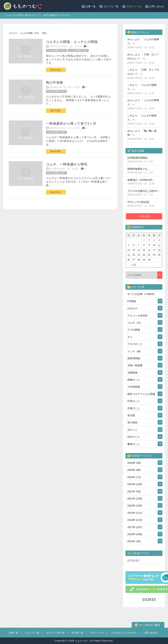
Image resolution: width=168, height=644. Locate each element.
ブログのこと (135, 344)
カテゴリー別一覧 (55, 633)
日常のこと (134, 401)
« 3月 (134, 265)
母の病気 (132, 422)
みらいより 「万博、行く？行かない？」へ (143, 59)
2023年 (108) (135, 484)
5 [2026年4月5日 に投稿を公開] (129, 245)
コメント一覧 (32, 633)
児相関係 (132, 373)
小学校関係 (134, 387)
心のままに (134, 560)
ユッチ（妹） (135, 351)
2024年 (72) (134, 477)
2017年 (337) (135, 527)
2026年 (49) (134, 463)
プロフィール (134, 6)
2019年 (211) (135, 513)
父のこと (132, 430)
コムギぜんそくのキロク (124, 633)
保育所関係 (134, 358)
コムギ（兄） (135, 323)
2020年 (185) (135, 506)
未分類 (131, 415)
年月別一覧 (77, 633)
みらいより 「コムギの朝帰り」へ (143, 43)
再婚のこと (134, 380)
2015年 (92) (134, 541)
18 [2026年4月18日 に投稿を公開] (159, 250)
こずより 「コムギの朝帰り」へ (142, 89)
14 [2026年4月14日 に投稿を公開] (139, 250)
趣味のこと (134, 444)
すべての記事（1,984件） (142, 294)
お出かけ (132, 308)
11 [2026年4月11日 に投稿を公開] (159, 245)
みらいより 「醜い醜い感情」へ (142, 135)
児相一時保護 (135, 365)
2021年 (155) (135, 499)
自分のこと (134, 437)
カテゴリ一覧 (111, 6)
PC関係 (132, 301)
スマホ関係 (134, 330)
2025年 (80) (134, 470)
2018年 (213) (135, 520)
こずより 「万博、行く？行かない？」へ (143, 74)
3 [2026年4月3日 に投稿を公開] (154, 240)
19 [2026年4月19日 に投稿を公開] (129, 255)
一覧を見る (144, 216)
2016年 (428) (135, 534)
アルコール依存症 (137, 316)
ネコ (130, 337)
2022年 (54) (134, 491)
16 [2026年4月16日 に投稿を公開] (149, 250)
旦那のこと (134, 408)
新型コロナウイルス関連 (141, 394)
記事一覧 (91, 6)
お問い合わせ (157, 6)
